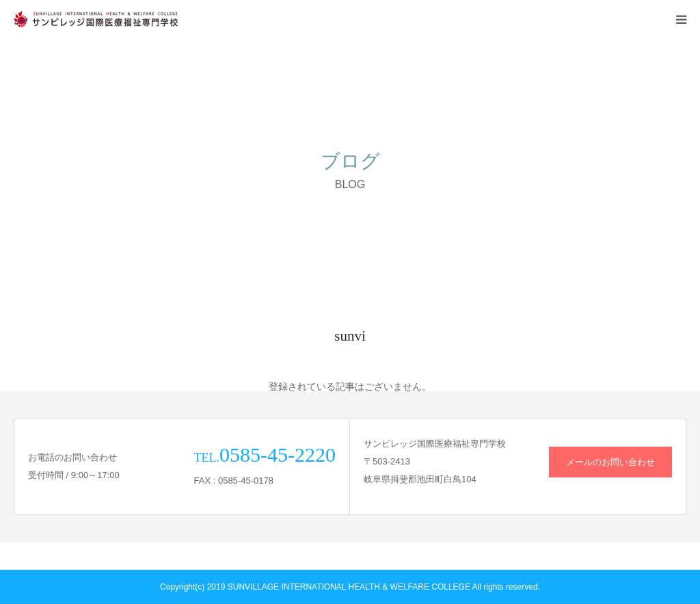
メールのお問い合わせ (610, 462)
